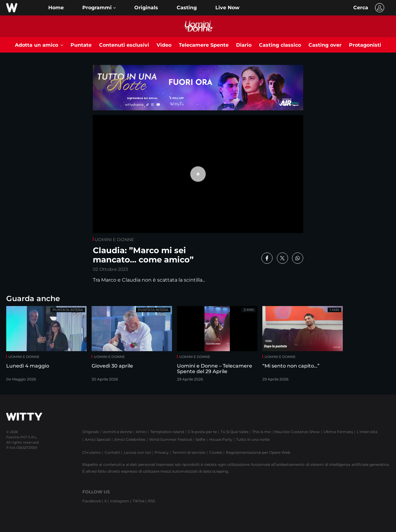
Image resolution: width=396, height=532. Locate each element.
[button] (99, 8)
